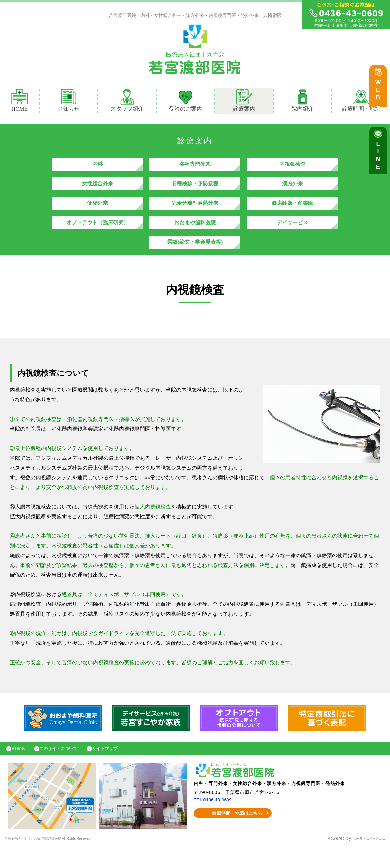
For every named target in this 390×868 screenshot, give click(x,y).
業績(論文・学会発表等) (195, 258)
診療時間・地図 (361, 102)
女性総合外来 (97, 190)
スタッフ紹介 (127, 102)
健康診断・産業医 (292, 213)
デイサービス (292, 235)
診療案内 (247, 102)
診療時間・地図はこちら (233, 834)
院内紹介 (303, 102)
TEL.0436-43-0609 (215, 821)
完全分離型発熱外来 (195, 213)
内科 (97, 167)
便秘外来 (97, 213)
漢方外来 (292, 190)
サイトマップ (119, 768)
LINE (380, 159)
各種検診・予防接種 (195, 190)
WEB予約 (380, 95)
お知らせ (69, 102)
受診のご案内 (186, 102)
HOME (19, 102)
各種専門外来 (195, 167)
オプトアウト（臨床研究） (97, 235)
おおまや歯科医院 (195, 235)
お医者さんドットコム (364, 860)
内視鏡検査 (292, 167)
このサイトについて (66, 768)
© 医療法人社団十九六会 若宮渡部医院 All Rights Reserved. (63, 860)
